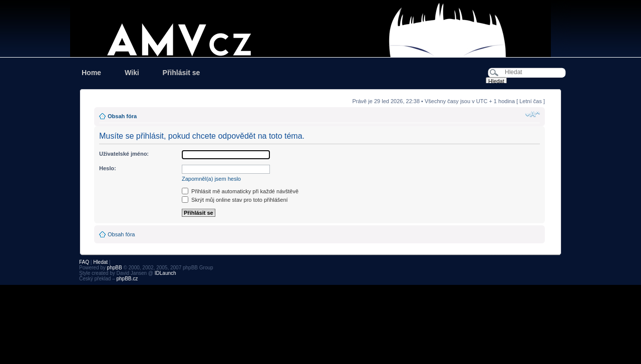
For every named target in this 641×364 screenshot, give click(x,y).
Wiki (132, 73)
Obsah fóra (122, 116)
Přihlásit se (182, 73)
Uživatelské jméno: (124, 154)
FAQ (84, 262)
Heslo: (108, 168)
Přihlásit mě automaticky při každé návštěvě (240, 191)
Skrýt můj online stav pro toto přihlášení (235, 200)
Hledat (100, 262)
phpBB (115, 268)
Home (91, 73)
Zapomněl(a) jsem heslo (211, 179)
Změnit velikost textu (533, 114)
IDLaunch (166, 273)
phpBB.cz (127, 279)
